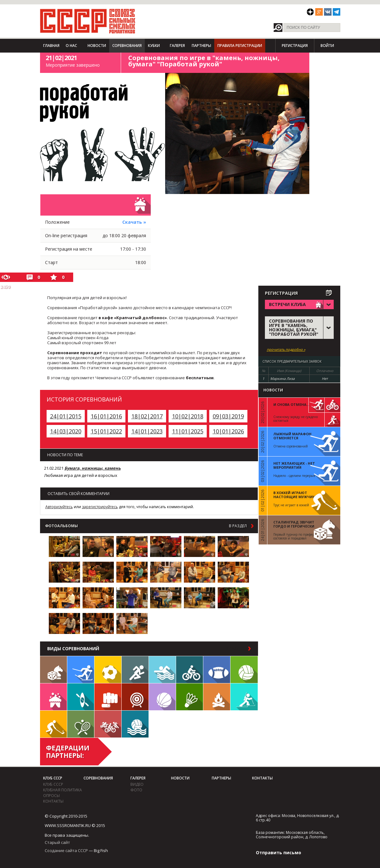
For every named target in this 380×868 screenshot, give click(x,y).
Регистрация (295, 46)
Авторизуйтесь (59, 507)
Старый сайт (57, 842)
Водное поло (135, 724)
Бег (135, 670)
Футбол (108, 670)
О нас (71, 46)
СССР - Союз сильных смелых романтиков (88, 21)
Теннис (81, 724)
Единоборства (108, 697)
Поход (217, 697)
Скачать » (134, 222)
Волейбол (244, 670)
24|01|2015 (66, 416)
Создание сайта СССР (66, 850)
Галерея (177, 46)
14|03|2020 (66, 431)
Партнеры (201, 46)
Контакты (53, 801)
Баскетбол (162, 697)
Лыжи (81, 670)
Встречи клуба (53, 697)
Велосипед (190, 670)
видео (137, 784)
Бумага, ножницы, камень (93, 468)
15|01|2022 (106, 431)
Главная (51, 46)
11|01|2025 (188, 431)
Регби (217, 670)
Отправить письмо (279, 853)
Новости (97, 46)
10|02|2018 (188, 416)
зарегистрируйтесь (100, 507)
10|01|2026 (228, 431)
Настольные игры (53, 670)
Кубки (154, 46)
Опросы (51, 796)
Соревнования (127, 46)
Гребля (81, 697)
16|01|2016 (106, 416)
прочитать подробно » (286, 350)
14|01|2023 (147, 431)
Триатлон (108, 724)
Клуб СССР (53, 778)
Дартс (135, 697)
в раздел (238, 526)
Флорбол (53, 724)
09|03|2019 (228, 416)
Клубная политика (63, 790)
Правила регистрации (240, 46)
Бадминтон (190, 697)
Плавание (162, 670)
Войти (327, 46)
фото (136, 790)
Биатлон (244, 697)
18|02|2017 (147, 416)
